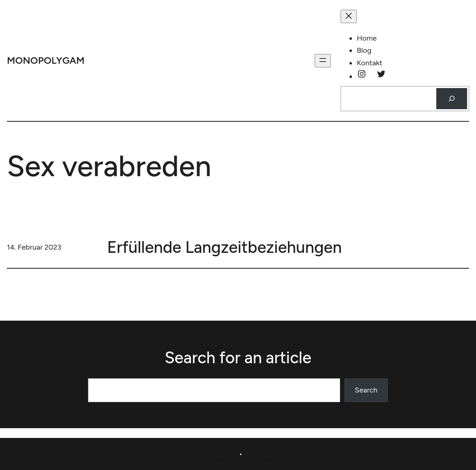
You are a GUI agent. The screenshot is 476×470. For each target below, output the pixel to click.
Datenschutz (217, 454)
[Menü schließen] (349, 16)
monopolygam (46, 60)
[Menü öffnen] (323, 61)
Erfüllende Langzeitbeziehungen (224, 247)
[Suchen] (452, 99)
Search (366, 390)
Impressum (262, 454)
